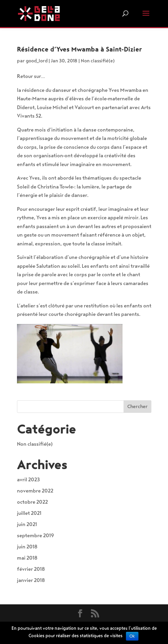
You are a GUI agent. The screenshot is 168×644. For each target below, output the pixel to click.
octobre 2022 (32, 502)
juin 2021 (27, 524)
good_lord (37, 61)
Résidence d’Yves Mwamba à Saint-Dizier (79, 49)
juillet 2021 (29, 513)
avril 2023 (28, 480)
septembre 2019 (35, 536)
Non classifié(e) (98, 61)
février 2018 (31, 569)
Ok (132, 636)
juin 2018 (27, 547)
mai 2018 (27, 558)
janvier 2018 (31, 580)
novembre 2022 (35, 491)
